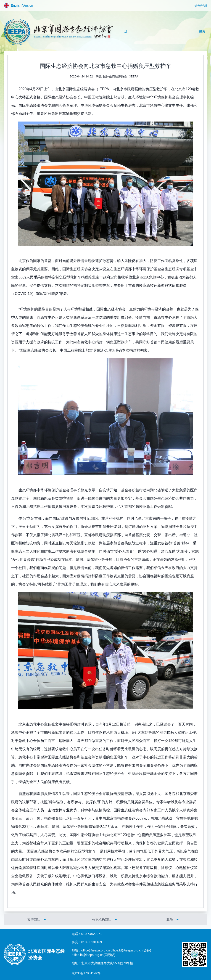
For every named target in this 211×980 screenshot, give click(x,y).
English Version (18, 5)
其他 (170, 920)
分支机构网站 (102, 920)
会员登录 (201, 5)
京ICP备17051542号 (86, 973)
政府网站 (34, 920)
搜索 (202, 32)
